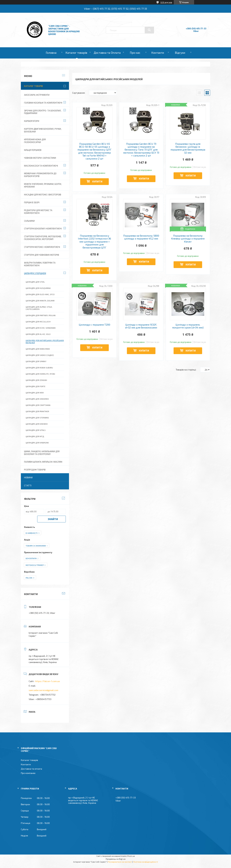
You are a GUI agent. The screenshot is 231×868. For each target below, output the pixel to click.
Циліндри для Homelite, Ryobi (40, 374)
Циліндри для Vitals (36, 430)
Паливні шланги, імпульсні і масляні (43, 462)
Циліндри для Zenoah (36, 380)
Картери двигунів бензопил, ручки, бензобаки (43, 130)
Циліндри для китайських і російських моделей (45, 341)
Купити (97, 181)
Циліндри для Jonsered (37, 399)
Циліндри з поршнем (35, 273)
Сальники (29, 221)
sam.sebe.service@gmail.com (43, 690)
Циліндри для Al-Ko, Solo (38, 334)
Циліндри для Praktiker (37, 411)
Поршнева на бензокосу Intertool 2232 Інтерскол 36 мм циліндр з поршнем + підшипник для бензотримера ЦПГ (94, 242)
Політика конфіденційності (146, 862)
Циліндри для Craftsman (38, 405)
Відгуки (180, 53)
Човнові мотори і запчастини (40, 158)
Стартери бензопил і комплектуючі (43, 229)
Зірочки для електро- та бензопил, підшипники (43, 112)
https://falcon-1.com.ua (47, 681)
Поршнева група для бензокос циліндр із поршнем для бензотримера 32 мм (188, 148)
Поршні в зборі (32, 202)
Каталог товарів (76, 53)
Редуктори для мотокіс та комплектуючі (38, 212)
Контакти (158, 53)
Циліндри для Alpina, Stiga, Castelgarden (39, 308)
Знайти (53, 519)
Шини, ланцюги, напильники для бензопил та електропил (42, 453)
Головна (51, 53)
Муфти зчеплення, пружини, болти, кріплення (43, 185)
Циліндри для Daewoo (37, 424)
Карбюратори (32, 121)
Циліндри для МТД (35, 436)
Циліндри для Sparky (36, 361)
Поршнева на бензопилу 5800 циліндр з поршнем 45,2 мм (141, 237)
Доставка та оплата (31, 769)
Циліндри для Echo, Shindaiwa (41, 328)
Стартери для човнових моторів (42, 255)
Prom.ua (131, 856)
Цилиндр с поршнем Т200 (94, 325)
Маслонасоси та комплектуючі (41, 166)
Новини (28, 477)
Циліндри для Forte (36, 386)
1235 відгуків (166, 2)
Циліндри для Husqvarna (38, 288)
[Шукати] (149, 30)
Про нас (135, 53)
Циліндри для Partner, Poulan (41, 315)
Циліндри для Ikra (35, 393)
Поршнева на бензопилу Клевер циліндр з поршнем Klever (188, 239)
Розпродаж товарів (35, 470)
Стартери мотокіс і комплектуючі (42, 247)
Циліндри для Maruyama (38, 349)
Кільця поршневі (33, 150)
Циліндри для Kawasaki (37, 443)
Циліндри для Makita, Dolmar (40, 301)
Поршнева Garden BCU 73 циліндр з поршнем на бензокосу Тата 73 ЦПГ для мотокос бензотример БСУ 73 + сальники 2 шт (141, 150)
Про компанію (28, 773)
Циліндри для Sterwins (37, 418)
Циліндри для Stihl (35, 282)
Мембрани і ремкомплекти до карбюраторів (40, 175)
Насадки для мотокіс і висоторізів (43, 195)
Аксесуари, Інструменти (37, 95)
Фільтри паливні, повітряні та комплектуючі (40, 264)
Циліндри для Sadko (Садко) (40, 355)
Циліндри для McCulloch (38, 322)
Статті (28, 485)
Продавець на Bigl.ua (116, 859)
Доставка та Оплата (107, 53)
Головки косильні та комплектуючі (43, 103)
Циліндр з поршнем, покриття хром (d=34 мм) (188, 326)
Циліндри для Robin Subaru (39, 368)
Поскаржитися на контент (120, 862)
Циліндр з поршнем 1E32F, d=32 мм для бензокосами (141, 326)
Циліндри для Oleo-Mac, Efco (40, 294)
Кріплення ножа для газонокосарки (35, 141)
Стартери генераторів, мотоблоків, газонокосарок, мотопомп (43, 238)
